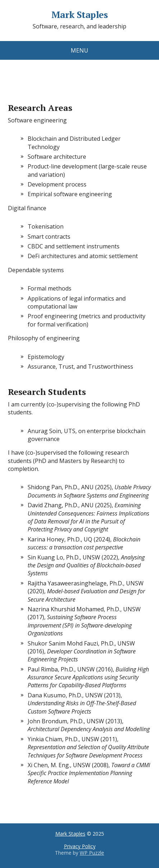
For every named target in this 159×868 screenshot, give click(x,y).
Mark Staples (80, 15)
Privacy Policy (80, 846)
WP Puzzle (92, 853)
